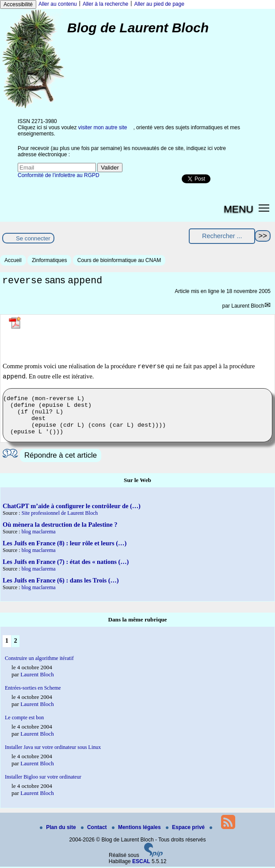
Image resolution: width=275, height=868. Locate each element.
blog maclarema (39, 533)
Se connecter (33, 238)
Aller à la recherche (105, 4)
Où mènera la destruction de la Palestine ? (60, 526)
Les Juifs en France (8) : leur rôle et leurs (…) (65, 544)
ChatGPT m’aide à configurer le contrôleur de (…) (72, 507)
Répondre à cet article (61, 457)
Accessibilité (18, 4)
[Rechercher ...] (222, 236)
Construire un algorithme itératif (39, 660)
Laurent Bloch (248, 307)
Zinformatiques (49, 260)
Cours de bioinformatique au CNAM (119, 260)
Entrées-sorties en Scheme (33, 689)
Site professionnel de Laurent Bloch (60, 514)
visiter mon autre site (103, 127)
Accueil (13, 260)
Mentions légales (137, 829)
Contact (95, 829)
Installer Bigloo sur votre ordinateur (43, 778)
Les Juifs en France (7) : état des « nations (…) (66, 563)
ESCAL (141, 863)
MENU (239, 209)
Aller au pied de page (159, 4)
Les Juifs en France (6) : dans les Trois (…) (61, 582)
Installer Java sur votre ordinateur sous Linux (53, 748)
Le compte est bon (24, 719)
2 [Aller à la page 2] (15, 642)
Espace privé (186, 829)
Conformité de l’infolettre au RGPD (59, 175)
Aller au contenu (58, 4)
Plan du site (59, 829)
